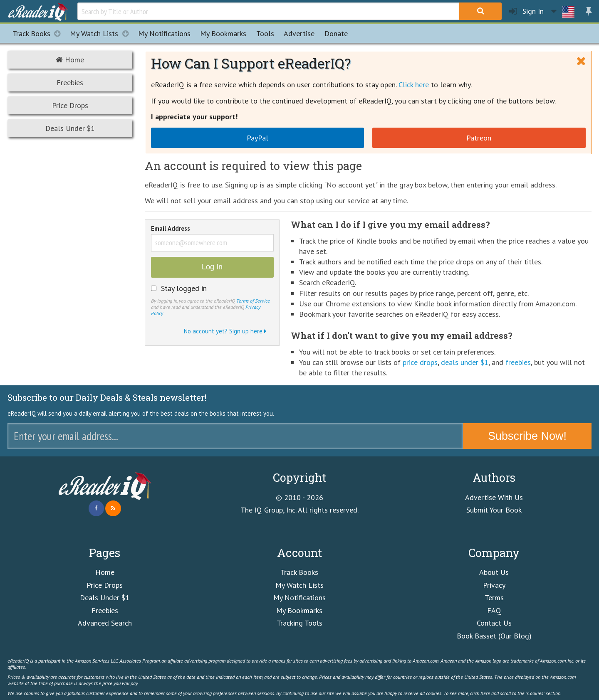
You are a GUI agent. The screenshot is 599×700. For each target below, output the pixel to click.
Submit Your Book (494, 510)
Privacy (494, 585)
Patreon (479, 138)
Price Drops (70, 105)
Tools (265, 33)
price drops (420, 362)
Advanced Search (105, 623)
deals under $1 (465, 362)
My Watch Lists (101, 33)
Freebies (70, 83)
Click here (414, 85)
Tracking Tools (299, 623)
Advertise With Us (494, 497)
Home (70, 60)
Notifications (164, 33)
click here (480, 693)
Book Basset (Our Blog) (494, 636)
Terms (494, 598)
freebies (518, 362)
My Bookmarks (299, 610)
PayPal (257, 138)
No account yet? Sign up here (225, 331)
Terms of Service (253, 301)
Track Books (39, 33)
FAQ (494, 610)
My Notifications (299, 598)
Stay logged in (184, 288)
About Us (494, 572)
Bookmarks (223, 33)
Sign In (526, 11)
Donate (336, 33)
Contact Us (494, 623)
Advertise (299, 33)
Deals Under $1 (70, 128)
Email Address (171, 229)
